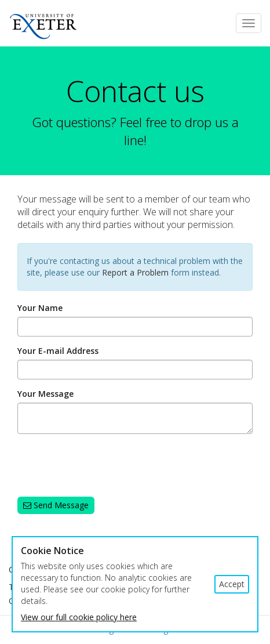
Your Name (40, 308)
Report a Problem (135, 272)
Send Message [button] (56, 505)
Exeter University (39, 25)
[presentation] (105, 465)
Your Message (45, 394)
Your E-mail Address (58, 351)
